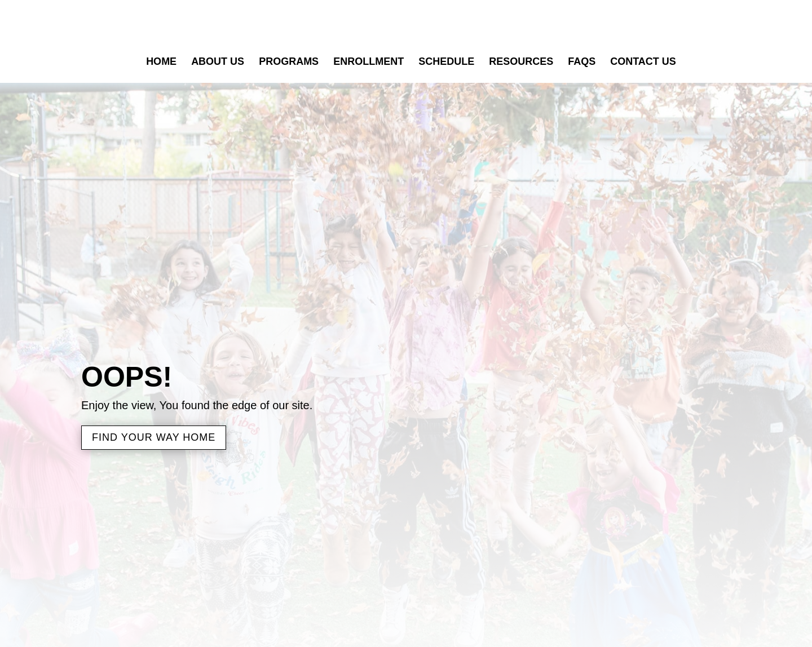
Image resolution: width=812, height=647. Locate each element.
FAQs (582, 62)
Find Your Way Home (154, 437)
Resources (521, 62)
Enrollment (369, 62)
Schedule (446, 62)
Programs (289, 62)
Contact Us (643, 62)
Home (161, 62)
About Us (218, 62)
